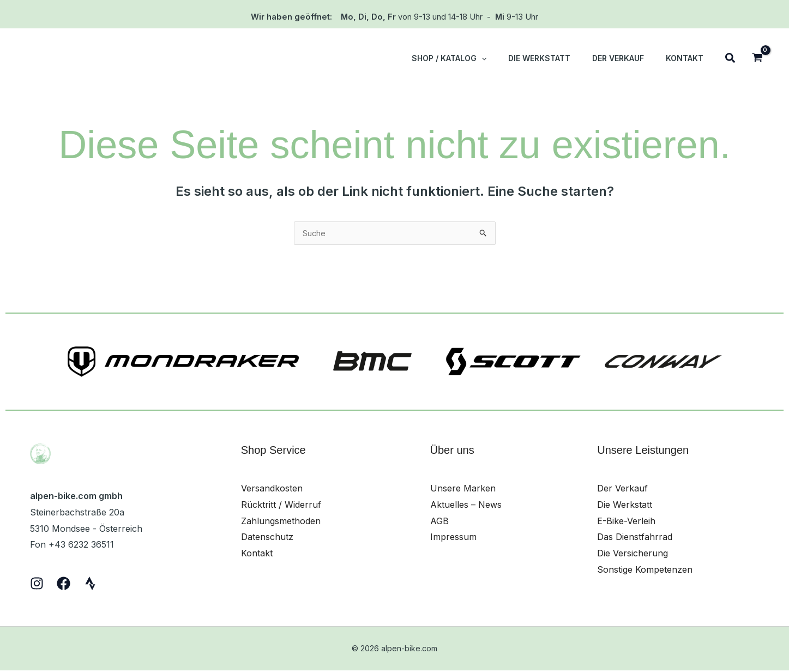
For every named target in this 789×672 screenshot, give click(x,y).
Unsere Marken (463, 490)
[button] (504, 58)
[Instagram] (37, 585)
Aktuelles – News (466, 506)
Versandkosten (272, 490)
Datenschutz (267, 538)
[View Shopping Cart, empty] (757, 59)
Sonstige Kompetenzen (645, 571)
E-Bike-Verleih (626, 523)
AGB (439, 523)
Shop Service (273, 452)
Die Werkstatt (625, 506)
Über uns (452, 452)
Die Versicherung (633, 555)
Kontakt (257, 555)
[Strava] (90, 585)
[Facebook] (64, 585)
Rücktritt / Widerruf (281, 506)
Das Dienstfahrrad (635, 538)
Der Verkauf (622, 490)
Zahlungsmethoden (281, 523)
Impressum (453, 538)
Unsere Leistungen (643, 452)
